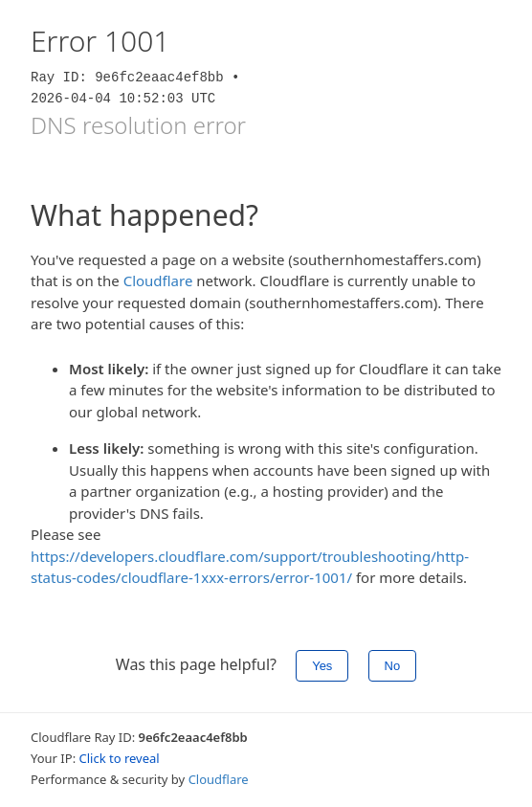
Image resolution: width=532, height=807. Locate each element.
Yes (322, 666)
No (393, 666)
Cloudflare (158, 280)
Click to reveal (120, 758)
